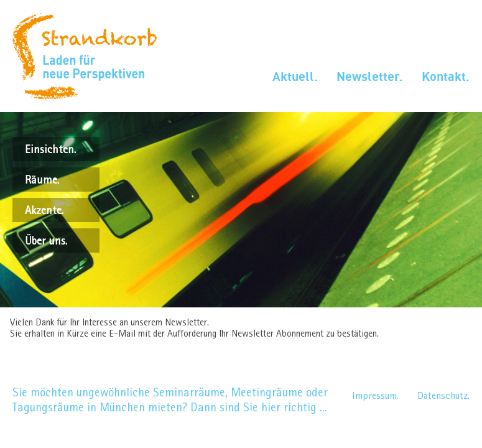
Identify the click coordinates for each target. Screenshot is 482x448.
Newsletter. (370, 76)
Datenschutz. (443, 395)
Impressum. (375, 395)
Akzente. (44, 210)
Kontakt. (446, 76)
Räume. (42, 180)
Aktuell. (295, 76)
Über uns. (46, 240)
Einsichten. (50, 149)
